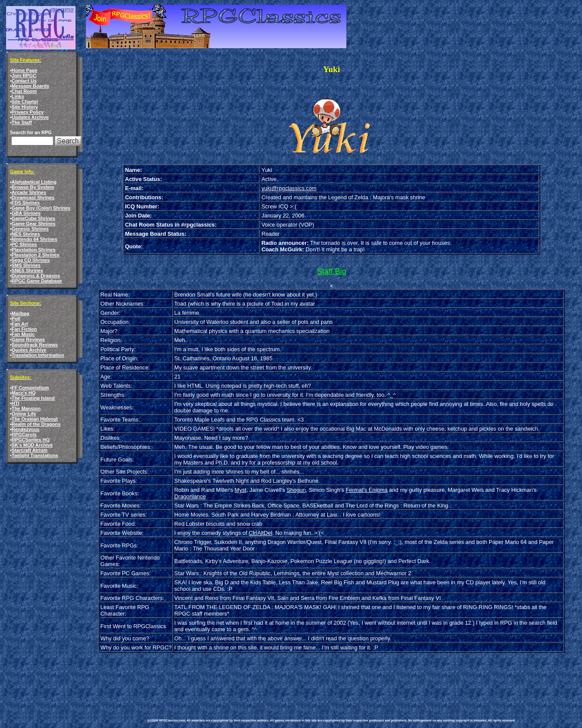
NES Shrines (26, 234)
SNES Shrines (28, 270)
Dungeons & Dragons (36, 276)
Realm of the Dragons (36, 424)
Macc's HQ (24, 393)
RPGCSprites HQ (31, 440)
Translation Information (38, 355)
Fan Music (23, 334)
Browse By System (33, 187)
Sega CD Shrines (31, 260)
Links (18, 96)
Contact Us (24, 81)
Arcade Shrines (29, 192)
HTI (16, 403)
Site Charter (25, 102)
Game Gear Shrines (34, 224)
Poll (16, 319)
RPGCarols (24, 435)
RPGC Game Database (37, 281)
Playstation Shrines (34, 250)
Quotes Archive (29, 350)
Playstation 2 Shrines (36, 255)
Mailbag (20, 313)
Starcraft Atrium (30, 450)
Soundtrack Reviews (35, 345)
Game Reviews (28, 339)
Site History (25, 107)
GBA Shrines (26, 213)
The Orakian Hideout (35, 419)
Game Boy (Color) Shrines (41, 208)
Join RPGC (24, 76)
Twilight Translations (35, 455)
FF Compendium (30, 388)
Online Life (24, 414)
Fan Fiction (24, 329)
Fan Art (20, 324)
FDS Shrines (26, 203)
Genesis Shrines (30, 229)
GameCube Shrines (33, 218)
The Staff (22, 122)
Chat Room (24, 91)
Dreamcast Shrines (33, 198)
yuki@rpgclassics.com (289, 188)
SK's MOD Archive (32, 445)
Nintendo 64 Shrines (35, 239)
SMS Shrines (26, 265)
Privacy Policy (28, 112)
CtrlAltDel (260, 533)
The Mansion (26, 408)
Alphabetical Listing (34, 182)
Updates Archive (30, 117)
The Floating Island (33, 398)
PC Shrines (24, 244)
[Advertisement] (306, 679)
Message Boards (30, 86)
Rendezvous (26, 429)
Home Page (25, 70)
